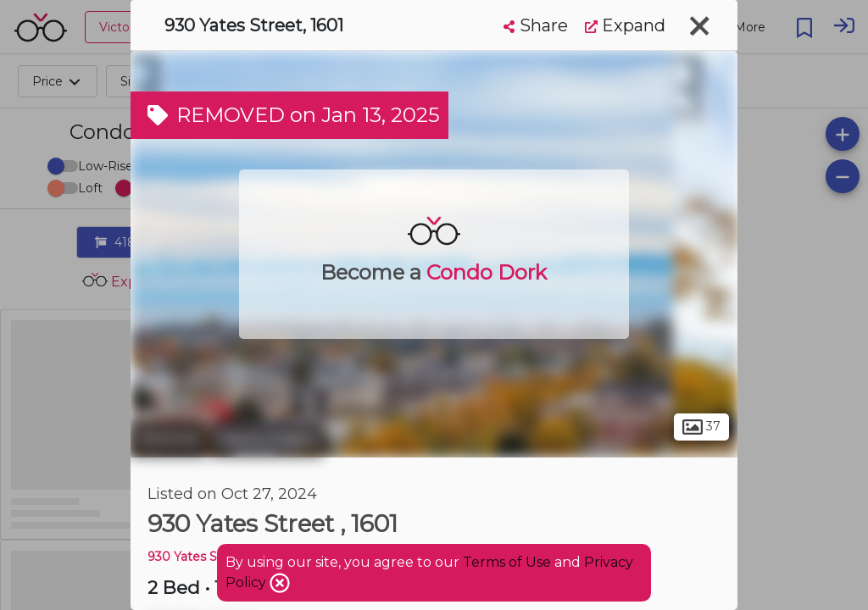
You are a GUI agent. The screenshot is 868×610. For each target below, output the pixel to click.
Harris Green (267, 439)
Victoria (168, 439)
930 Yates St (185, 557)
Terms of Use (507, 562)
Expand (625, 25)
